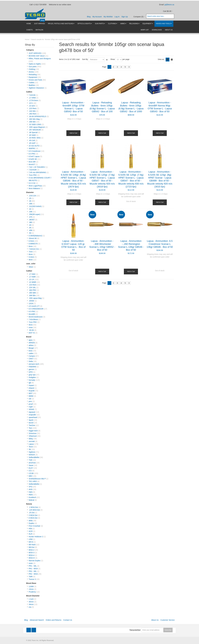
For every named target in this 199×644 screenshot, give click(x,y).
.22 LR (31, 279)
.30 (30, 201)
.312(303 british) (35, 206)
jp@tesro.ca (169, 5)
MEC (31, 476)
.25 (30, 198)
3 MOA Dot (33, 515)
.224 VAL (32, 287)
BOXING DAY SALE (37, 56)
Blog (89, 17)
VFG (31, 487)
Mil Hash (32, 545)
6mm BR (32, 162)
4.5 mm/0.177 (34, 306)
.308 (30, 204)
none (31, 327)
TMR (31, 577)
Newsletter (135, 630)
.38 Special (33, 132)
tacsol (31, 423)
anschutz (32, 463)
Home (27, 39)
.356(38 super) (34, 214)
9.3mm (31, 257)
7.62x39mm (33, 319)
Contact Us (68, 620)
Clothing (32, 69)
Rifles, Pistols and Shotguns (40, 59)
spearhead (33, 417)
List (172, 60)
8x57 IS (32, 333)
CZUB (31, 473)
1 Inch (31, 599)
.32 (30, 209)
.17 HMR (32, 277)
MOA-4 (31, 555)
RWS (31, 495)
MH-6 (31, 542)
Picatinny (32, 592)
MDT (31, 393)
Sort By (85, 59)
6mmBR (32, 314)
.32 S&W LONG (35, 124)
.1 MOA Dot (33, 507)
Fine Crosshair (34, 526)
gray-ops (32, 375)
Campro (32, 356)
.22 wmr (32, 106)
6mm (31, 246)
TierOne (32, 425)
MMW (31, 396)
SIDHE (31, 409)
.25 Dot (32, 513)
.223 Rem (33, 108)
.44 (30, 225)
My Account (97, 17)
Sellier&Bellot (34, 457)
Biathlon (32, 85)
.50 (30, 233)
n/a (30, 607)
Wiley (31, 439)
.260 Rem (33, 114)
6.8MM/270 (33, 244)
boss (31, 351)
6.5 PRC (32, 154)
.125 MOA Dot (34, 510)
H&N (31, 492)
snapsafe (32, 415)
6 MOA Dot (33, 518)
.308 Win (32, 122)
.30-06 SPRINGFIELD (37, 116)
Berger (31, 348)
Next (129, 67)
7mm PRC (33, 175)
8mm (31, 254)
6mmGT (32, 164)
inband (31, 388)
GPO (31, 372)
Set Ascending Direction (107, 60)
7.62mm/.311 (34, 249)
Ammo (31, 72)
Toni (30, 428)
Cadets (31, 83)
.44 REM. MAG (35, 138)
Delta (31, 361)
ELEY (31, 468)
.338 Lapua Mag (35, 298)
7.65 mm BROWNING (37, 172)
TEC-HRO (33, 481)
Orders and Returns (53, 620)
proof (31, 404)
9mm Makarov (34, 188)
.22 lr (31, 103)
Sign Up (125, 17)
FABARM (32, 367)
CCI (30, 471)
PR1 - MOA (33, 569)
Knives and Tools (35, 80)
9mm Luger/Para (35, 186)
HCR (31, 531)
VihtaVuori (33, 436)
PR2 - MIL (33, 571)
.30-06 (31, 330)
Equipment (33, 77)
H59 (30, 529)
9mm (31, 260)
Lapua (31, 444)
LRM (31, 539)
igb (30, 383)
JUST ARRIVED (35, 53)
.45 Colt (32, 140)
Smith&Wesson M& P (37, 479)
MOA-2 (31, 550)
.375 (30, 217)
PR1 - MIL (33, 566)
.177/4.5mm (33, 100)
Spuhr (31, 420)
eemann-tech (34, 364)
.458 (30, 230)
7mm (31, 252)
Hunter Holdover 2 (36, 537)
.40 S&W (32, 135)
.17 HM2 (32, 274)
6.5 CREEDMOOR (36, 309)
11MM (31, 586)
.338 (30, 212)
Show (113, 59)
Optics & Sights (35, 64)
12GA (31, 303)
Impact (31, 385)
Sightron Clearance (36, 88)
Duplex (31, 523)
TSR (30, 460)
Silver (31, 267)
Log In (117, 17)
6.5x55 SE (33, 159)
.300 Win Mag (34, 119)
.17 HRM (32, 98)
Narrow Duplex (35, 561)
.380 (30, 222)
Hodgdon (32, 377)
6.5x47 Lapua (34, 156)
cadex (31, 353)
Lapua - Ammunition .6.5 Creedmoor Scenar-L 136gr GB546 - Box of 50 (160, 244)
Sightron (32, 452)
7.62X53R (33, 170)
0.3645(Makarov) (35, 236)
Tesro (31, 447)
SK (30, 449)
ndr (30, 399)
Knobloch (32, 497)
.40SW (31, 301)
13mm (31, 589)
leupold (32, 391)
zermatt (32, 441)
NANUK (32, 455)
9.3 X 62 (32, 183)
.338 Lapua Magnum (37, 127)
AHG (31, 489)
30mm (31, 602)
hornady (32, 380)
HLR (30, 534)
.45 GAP (32, 143)
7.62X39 (32, 95)
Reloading (33, 75)
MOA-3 (31, 553)
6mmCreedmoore (36, 317)
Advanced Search (37, 620)
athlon (31, 345)
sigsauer (32, 412)
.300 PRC (33, 290)
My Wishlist (108, 17)
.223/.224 (32, 196)
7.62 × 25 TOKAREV (37, 167)
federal (31, 500)
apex (31, 340)
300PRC (32, 148)
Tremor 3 (32, 579)
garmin (31, 369)
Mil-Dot (31, 547)
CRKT (31, 359)
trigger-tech (33, 431)
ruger (31, 407)
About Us (155, 620)
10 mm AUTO (34, 146)
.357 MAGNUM (35, 130)
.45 (30, 228)
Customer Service (168, 620)
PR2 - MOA (33, 574)
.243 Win (32, 111)
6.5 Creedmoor (35, 151)
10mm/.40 (33, 238)
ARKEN (32, 343)
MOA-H (32, 558)
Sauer (31, 465)
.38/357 (32, 220)
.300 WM (32, 293)
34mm (31, 604)
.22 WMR (32, 282)
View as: (161, 59)
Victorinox (33, 433)
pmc (30, 401)
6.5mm (31, 241)
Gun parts (33, 67)
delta (31, 521)
